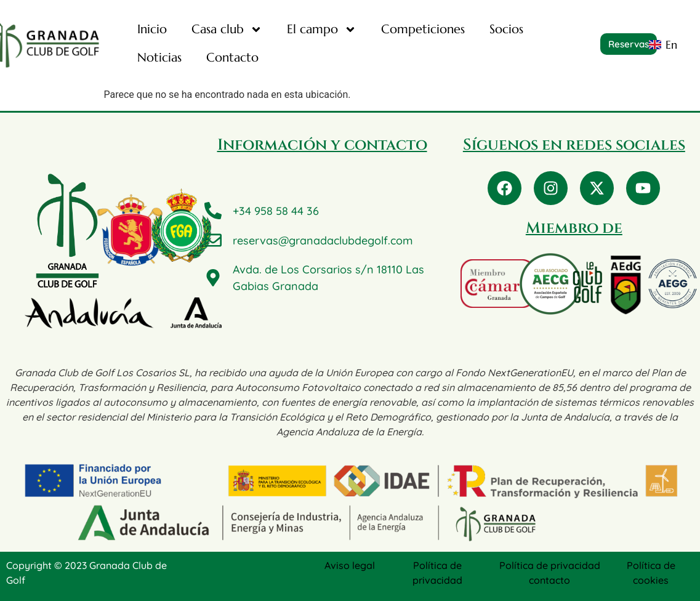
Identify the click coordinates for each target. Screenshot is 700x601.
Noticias (159, 58)
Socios (506, 29)
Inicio (152, 29)
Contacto (232, 58)
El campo (322, 30)
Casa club (227, 30)
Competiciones (423, 29)
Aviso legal (350, 565)
